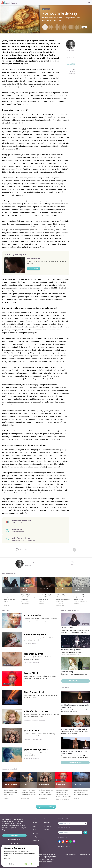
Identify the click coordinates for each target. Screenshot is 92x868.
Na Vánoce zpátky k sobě (71, 650)
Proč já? (24, 784)
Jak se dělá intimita (63, 589)
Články (35, 822)
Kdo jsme (47, 822)
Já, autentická (31, 730)
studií (24, 129)
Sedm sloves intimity (26, 590)
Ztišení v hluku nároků (36, 711)
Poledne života (67, 628)
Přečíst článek (34, 269)
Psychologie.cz (9, 3)
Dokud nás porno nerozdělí (51, 221)
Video (34, 830)
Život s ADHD (31, 673)
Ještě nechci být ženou (36, 750)
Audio (34, 826)
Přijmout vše (28, 864)
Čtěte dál (6, 610)
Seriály (35, 837)
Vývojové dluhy (67, 672)
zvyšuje (14, 302)
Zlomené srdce (34, 258)
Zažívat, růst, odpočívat (78, 590)
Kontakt (47, 830)
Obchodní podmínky (70, 855)
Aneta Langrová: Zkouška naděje (74, 729)
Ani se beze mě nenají (36, 635)
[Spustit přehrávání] (45, 27)
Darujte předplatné (14, 840)
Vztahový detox (9, 589)
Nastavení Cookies (85, 855)
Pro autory (47, 826)
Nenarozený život (34, 654)
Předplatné (14, 835)
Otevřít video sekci (75, 762)
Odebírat (85, 832)
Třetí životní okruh (34, 692)
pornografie (71, 67)
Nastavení (12, 864)
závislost (72, 74)
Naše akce (36, 840)
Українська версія (64, 846)
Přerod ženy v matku (78, 785)
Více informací (8, 858)
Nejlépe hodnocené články (46, 807)
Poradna (35, 833)
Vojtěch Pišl (71, 50)
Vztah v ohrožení (33, 615)
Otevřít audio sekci (75, 681)
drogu (55, 367)
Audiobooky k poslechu (70, 610)
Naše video (65, 688)
